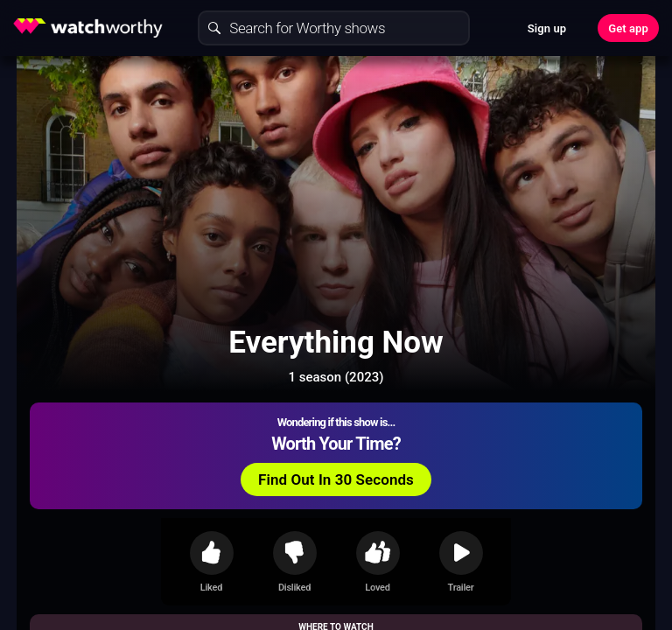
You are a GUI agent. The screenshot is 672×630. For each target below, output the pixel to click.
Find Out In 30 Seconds (336, 479)
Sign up (547, 28)
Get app (628, 28)
